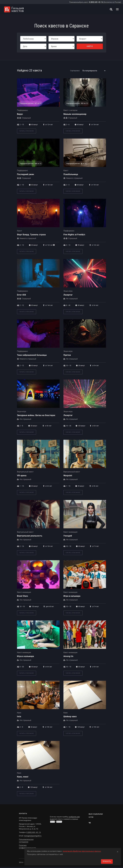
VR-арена (22, 476)
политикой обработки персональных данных (82, 851)
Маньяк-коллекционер (75, 114)
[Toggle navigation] (117, 9)
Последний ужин (26, 174)
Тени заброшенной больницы (32, 355)
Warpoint (68, 476)
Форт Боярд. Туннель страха (31, 235)
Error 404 (21, 295)
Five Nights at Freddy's (74, 235)
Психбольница (71, 174)
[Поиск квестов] (111, 9)
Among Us (68, 656)
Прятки (67, 355)
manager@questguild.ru (33, 836)
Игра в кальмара (72, 596)
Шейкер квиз (70, 716)
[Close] (118, 851)
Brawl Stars (22, 596)
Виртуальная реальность (30, 536)
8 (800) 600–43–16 (96, 2)
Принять (107, 861)
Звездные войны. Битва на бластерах (36, 415)
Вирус (20, 114)
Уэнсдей (68, 536)
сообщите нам (74, 817)
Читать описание (27, 131)
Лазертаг (68, 295)
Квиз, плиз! (23, 777)
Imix (19, 716)
